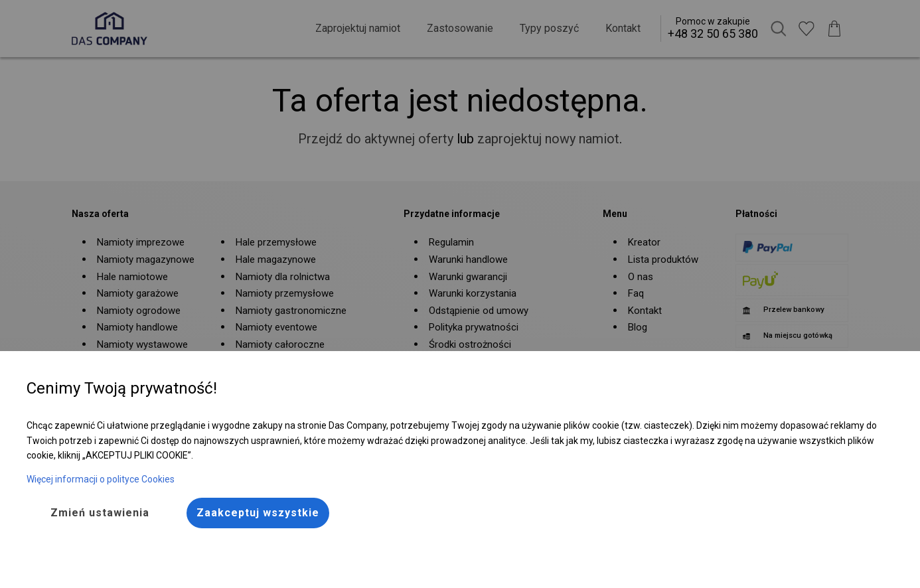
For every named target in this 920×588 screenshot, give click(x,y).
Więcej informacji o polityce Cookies (101, 479)
